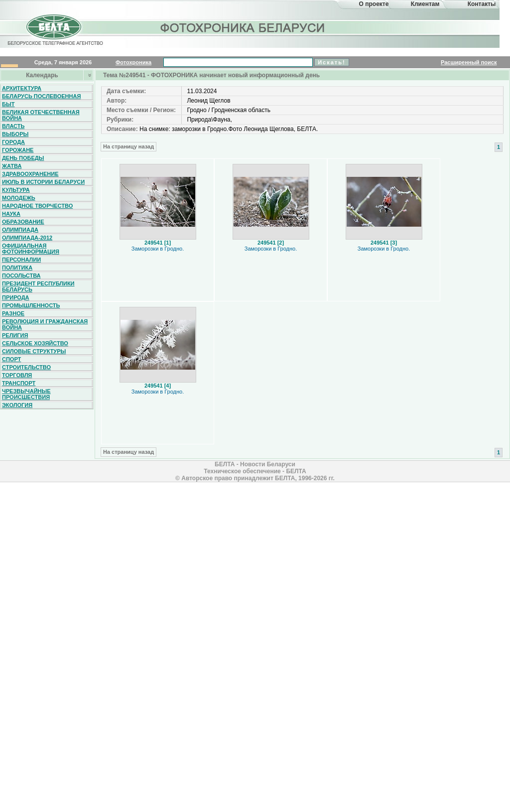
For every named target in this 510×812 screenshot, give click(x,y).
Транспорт (19, 383)
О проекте (374, 4)
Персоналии (21, 260)
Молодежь (19, 198)
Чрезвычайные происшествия (26, 394)
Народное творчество (37, 206)
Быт (8, 104)
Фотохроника (133, 62)
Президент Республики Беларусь (38, 286)
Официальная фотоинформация (31, 249)
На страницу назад (128, 146)
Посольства (21, 275)
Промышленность (31, 305)
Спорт (11, 359)
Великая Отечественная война (41, 115)
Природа (16, 297)
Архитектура (22, 88)
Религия (15, 335)
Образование (23, 222)
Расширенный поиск (469, 62)
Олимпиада (20, 230)
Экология (17, 405)
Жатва (12, 166)
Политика (17, 268)
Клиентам (425, 4)
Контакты (482, 4)
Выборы (15, 134)
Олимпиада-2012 (27, 238)
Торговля (17, 375)
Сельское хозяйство (35, 343)
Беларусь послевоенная (41, 96)
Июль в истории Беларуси (43, 182)
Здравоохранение (30, 174)
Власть (13, 126)
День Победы (23, 158)
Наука (11, 214)
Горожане (18, 150)
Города (13, 142)
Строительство (26, 367)
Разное (13, 313)
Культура (16, 190)
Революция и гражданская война (45, 324)
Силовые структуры (34, 351)
